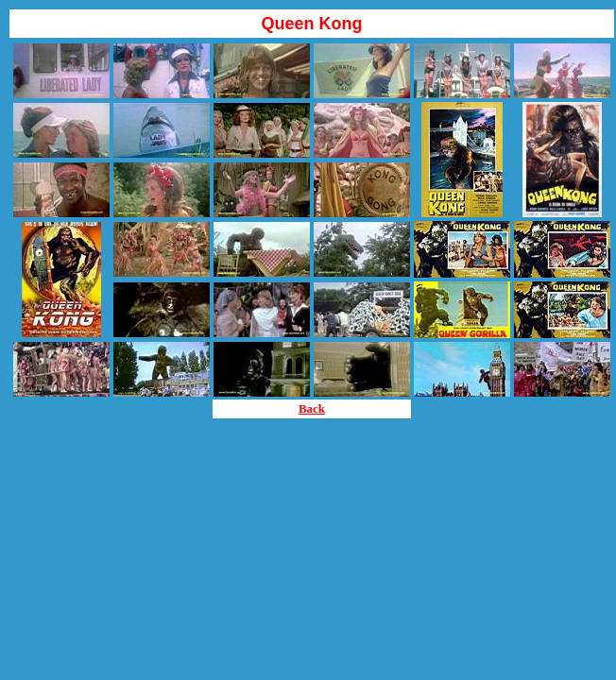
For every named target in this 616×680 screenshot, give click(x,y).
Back (312, 408)
